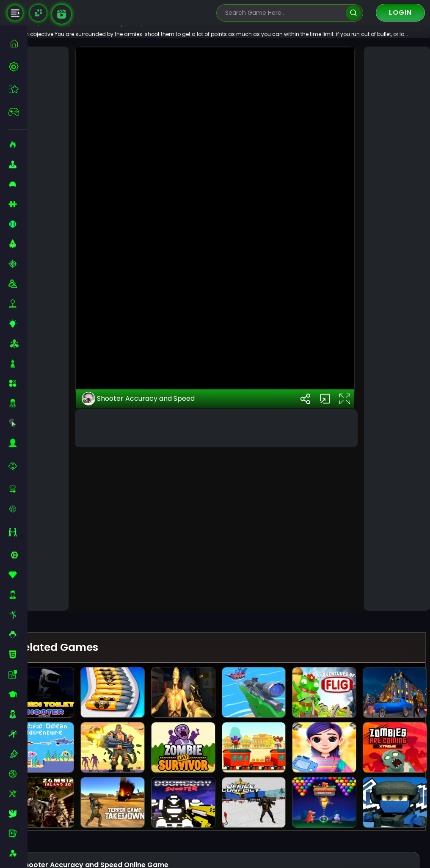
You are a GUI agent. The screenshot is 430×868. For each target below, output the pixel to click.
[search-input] (284, 13)
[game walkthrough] (62, 14)
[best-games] (18, 66)
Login (400, 12)
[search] (353, 13)
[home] (18, 43)
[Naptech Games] (38, 13)
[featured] (18, 89)
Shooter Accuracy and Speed (161, 571)
